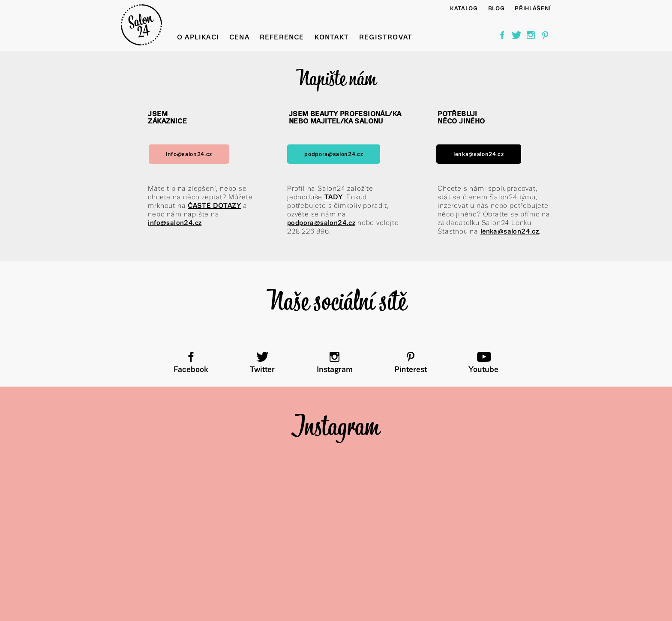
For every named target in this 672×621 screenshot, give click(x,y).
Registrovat (386, 37)
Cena (239, 37)
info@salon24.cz (189, 154)
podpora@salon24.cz (334, 154)
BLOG (496, 8)
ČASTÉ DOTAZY (214, 205)
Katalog (464, 8)
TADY (334, 197)
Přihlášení (533, 8)
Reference (282, 37)
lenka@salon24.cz (479, 154)
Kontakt (332, 37)
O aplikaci (198, 37)
